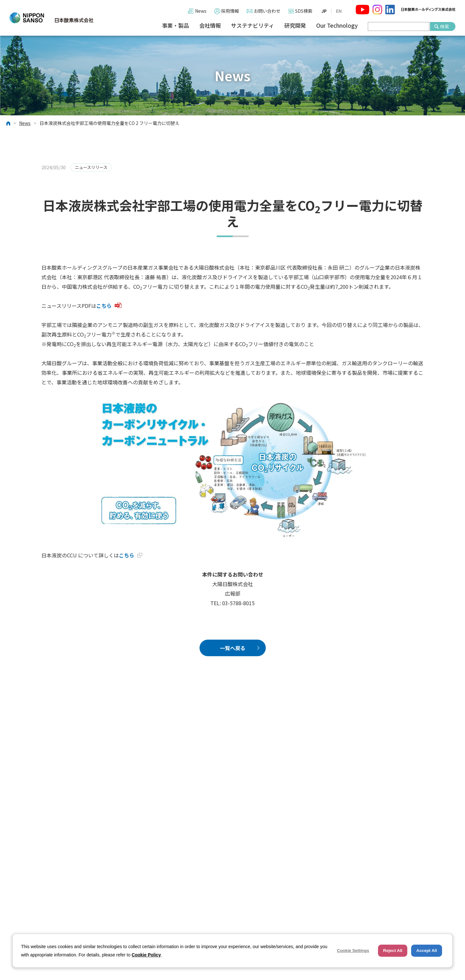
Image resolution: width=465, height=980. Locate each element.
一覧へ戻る (233, 648)
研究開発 (295, 26)
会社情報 (210, 26)
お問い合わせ (267, 11)
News (201, 11)
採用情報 (230, 11)
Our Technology (337, 26)
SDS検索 (304, 11)
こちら (109, 306)
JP (324, 11)
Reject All (393, 951)
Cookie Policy (146, 955)
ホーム (8, 123)
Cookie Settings (353, 951)
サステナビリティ (253, 26)
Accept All (427, 951)
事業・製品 (175, 26)
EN (339, 11)
